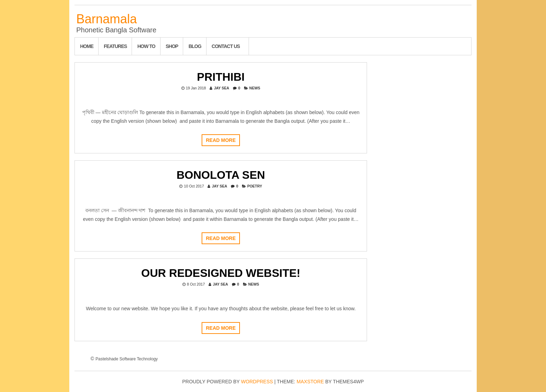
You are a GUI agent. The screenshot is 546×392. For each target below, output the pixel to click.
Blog (195, 46)
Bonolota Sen (221, 175)
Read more (221, 140)
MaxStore (310, 382)
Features (115, 46)
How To (146, 46)
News (255, 88)
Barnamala (107, 19)
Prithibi (221, 77)
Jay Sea (221, 88)
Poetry (255, 186)
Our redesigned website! (221, 273)
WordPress (257, 382)
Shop (172, 46)
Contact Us (226, 46)
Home (87, 46)
